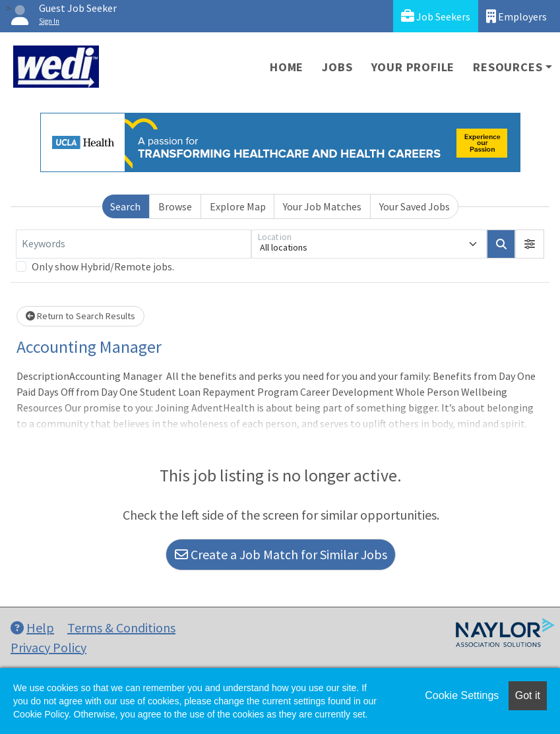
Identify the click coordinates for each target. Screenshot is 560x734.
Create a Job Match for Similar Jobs (281, 554)
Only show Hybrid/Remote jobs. (103, 266)
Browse (175, 206)
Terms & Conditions (121, 627)
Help (32, 627)
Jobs (337, 67)
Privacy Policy (48, 647)
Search (125, 206)
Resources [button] (508, 67)
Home (287, 67)
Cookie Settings (462, 695)
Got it (528, 695)
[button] (530, 244)
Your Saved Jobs (415, 206)
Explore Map (238, 206)
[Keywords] (134, 244)
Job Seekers (436, 16)
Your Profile (413, 67)
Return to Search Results (80, 316)
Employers (516, 16)
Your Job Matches (322, 206)
